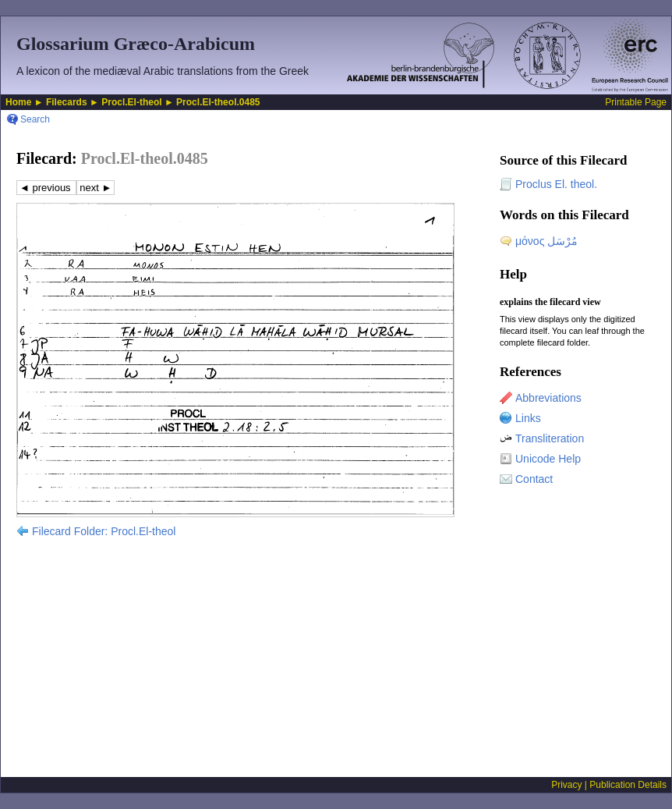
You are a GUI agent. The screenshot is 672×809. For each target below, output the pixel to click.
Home (18, 102)
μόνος (546, 241)
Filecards (67, 102)
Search (35, 119)
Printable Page (636, 102)
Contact (534, 479)
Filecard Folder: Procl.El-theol (104, 531)
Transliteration (550, 438)
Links (528, 418)
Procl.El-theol (131, 102)
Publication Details (628, 785)
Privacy (566, 785)
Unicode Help (548, 459)
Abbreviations (548, 398)
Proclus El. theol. (556, 184)
